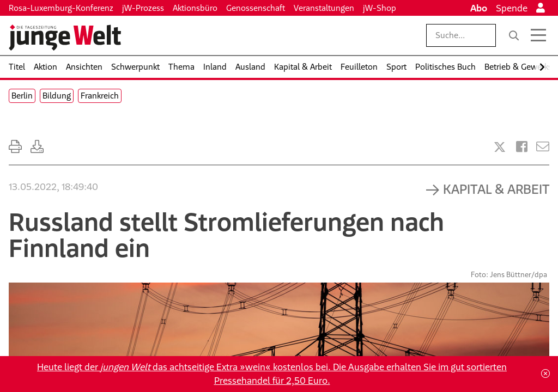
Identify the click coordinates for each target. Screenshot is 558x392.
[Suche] (514, 35)
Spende (512, 8)
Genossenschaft (256, 8)
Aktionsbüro (195, 8)
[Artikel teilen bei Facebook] (522, 147)
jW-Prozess (143, 8)
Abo (479, 8)
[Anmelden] (541, 8)
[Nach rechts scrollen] (542, 67)
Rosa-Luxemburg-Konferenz (61, 8)
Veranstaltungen (324, 8)
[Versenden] (543, 147)
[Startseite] (65, 38)
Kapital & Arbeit (496, 189)
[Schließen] (545, 374)
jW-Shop (380, 8)
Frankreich (100, 96)
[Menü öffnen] (538, 35)
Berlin (22, 96)
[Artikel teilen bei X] (500, 147)
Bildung (57, 96)
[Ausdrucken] (15, 147)
